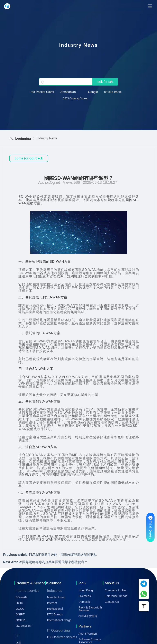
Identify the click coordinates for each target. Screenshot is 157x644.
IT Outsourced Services (62, 637)
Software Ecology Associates (90, 641)
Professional (55, 609)
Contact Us (112, 602)
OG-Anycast (24, 626)
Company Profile (115, 590)
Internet (52, 603)
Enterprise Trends (116, 596)
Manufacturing (56, 597)
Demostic (84, 602)
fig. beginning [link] (20, 138)
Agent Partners (88, 634)
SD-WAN (21, 597)
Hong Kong (86, 590)
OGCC (20, 609)
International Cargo (59, 620)
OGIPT (20, 614)
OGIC (19, 603)
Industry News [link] (47, 138)
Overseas (85, 596)
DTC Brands (55, 614)
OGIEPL (21, 620)
